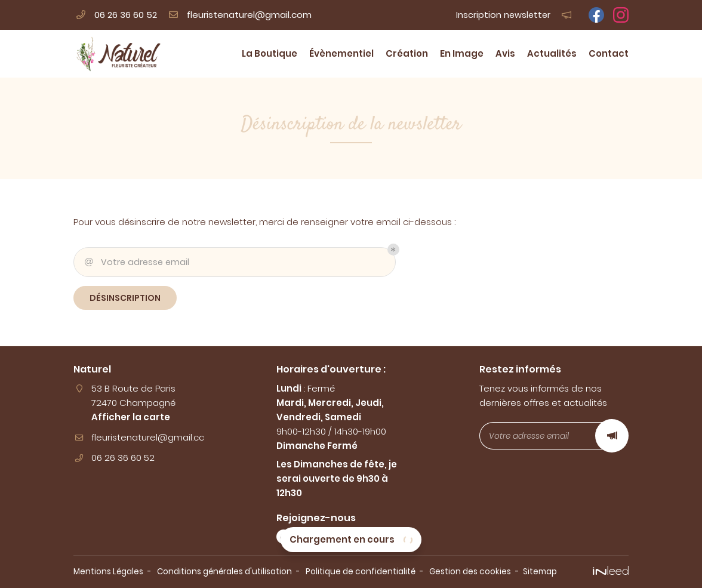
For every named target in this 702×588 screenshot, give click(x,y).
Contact (609, 53)
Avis (505, 53)
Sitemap (540, 572)
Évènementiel (341, 53)
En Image (462, 53)
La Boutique (270, 53)
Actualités (552, 53)
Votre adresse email (136, 262)
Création (407, 53)
